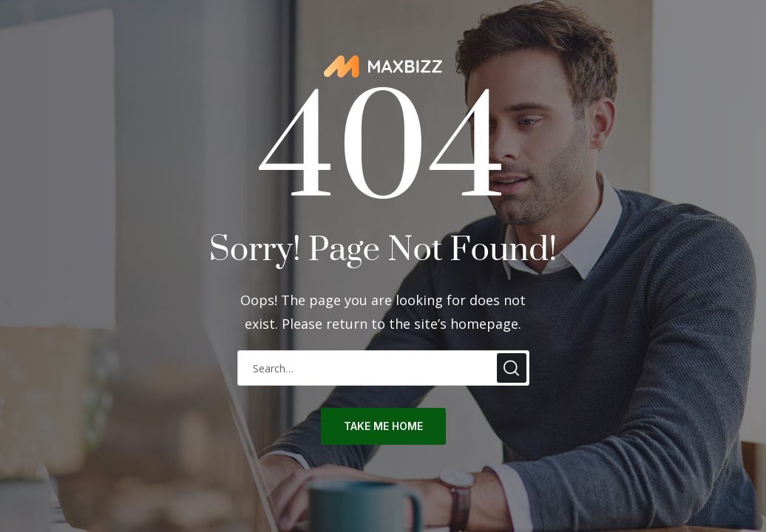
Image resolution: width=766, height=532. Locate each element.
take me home (383, 426)
